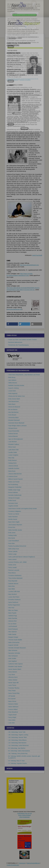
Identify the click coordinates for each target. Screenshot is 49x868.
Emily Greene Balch (14, 399)
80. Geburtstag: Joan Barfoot (17, 748)
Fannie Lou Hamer (14, 514)
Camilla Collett (13, 452)
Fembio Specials (11, 37)
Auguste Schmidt (13, 645)
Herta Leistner (12, 559)
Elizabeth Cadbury (14, 444)
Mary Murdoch (12, 594)
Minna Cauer (12, 447)
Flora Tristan (12, 691)
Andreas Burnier (13, 434)
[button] (12, 324)
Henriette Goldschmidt (15, 495)
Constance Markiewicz (15, 576)
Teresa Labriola (13, 551)
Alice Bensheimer (13, 412)
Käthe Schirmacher (14, 642)
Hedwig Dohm (12, 463)
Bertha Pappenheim (14, 605)
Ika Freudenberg (13, 485)
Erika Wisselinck (13, 712)
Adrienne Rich (12, 621)
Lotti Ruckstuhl (13, 626)
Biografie (9, 80)
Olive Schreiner (13, 650)
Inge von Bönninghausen (16, 439)
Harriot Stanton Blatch (15, 669)
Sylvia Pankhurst (13, 602)
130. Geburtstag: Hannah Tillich (18, 737)
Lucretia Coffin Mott (14, 592)
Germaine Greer (13, 503)
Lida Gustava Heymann (15, 525)
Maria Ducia (12, 471)
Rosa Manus (12, 573)
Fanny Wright (12, 717)
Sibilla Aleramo (13, 383)
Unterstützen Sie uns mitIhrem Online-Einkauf (25, 815)
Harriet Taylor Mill (13, 683)
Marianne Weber (13, 704)
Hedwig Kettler (13, 535)
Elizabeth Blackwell (14, 420)
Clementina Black (13, 418)
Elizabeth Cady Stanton (15, 667)
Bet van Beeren (13, 410)
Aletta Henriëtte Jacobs (15, 530)
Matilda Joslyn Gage (14, 490)
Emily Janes (12, 533)
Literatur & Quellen (25, 80)
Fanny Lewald (12, 567)
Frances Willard (13, 709)
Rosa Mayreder (13, 581)
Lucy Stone (12, 675)
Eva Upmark (12, 699)
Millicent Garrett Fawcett (15, 479)
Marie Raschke (13, 618)
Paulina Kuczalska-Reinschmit (17, 546)
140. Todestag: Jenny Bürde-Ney (18, 753)
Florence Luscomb (14, 570)
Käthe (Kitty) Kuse (14, 549)
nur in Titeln (29, 28)
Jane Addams (12, 380)
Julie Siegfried (12, 661)
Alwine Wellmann (13, 707)
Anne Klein (11, 543)
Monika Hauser (13, 519)
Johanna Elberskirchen (15, 474)
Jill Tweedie (12, 696)
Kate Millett (12, 589)
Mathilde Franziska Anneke (16, 385)
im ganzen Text (29, 27)
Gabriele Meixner (13, 584)
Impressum (22, 863)
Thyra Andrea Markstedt (15, 578)
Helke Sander (12, 634)
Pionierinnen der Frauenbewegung (27, 37)
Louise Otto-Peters (14, 597)
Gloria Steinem (13, 672)
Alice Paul (11, 608)
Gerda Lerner (12, 565)
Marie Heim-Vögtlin (14, 522)
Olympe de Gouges (14, 498)
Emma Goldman (13, 492)
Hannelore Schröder (14, 653)
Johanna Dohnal (13, 466)
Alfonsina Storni (13, 677)
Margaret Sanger (13, 637)
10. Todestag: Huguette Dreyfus (18, 763)
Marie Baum (12, 404)
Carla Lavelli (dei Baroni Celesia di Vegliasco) (22, 557)
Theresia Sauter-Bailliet (15, 640)
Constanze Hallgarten (15, 511)
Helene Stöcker (13, 680)
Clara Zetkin (12, 720)
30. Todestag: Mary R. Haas (16, 761)
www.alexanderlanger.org (14, 309)
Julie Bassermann (14, 401)
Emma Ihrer (12, 527)
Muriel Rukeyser (13, 629)
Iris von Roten (12, 624)
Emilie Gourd (12, 501)
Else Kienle (12, 538)
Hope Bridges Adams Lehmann (17, 426)
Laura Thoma (12, 685)
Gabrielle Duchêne (14, 468)
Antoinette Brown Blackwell (16, 423)
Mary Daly (11, 458)
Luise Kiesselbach (14, 541)
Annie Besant (12, 415)
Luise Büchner (13, 442)
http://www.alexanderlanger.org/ (29, 265)
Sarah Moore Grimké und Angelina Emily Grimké (23, 509)
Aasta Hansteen (13, 517)
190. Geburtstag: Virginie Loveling (18, 735)
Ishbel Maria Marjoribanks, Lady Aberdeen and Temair (24, 375)
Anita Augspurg (13, 393)
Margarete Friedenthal (15, 487)
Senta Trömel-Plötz (14, 693)
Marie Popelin (12, 613)
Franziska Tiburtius (14, 688)
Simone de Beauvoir (14, 407)
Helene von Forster (14, 482)
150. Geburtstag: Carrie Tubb (17, 732)
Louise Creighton (13, 455)
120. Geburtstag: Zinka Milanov (17, 740)
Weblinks (16, 80)
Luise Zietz (11, 723)
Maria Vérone (12, 701)
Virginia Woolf (12, 715)
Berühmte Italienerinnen (15, 342)
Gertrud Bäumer (13, 436)
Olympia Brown (13, 428)
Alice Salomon (13, 632)
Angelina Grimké (13, 506)
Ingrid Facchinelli (37, 255)
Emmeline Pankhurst (14, 600)
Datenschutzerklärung (33, 863)
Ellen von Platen (13, 610)
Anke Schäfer (12, 658)
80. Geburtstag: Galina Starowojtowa (19, 751)
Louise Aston (12, 391)
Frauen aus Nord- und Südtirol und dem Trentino (22, 340)
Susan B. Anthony (14, 388)
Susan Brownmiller (14, 431)
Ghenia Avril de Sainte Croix (17, 396)
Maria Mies (11, 586)
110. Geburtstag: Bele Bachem (17, 743)
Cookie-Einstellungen (13, 865)
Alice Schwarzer (13, 656)
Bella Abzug (12, 377)
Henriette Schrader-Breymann (17, 648)
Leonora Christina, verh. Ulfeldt (17, 562)
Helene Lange (12, 554)
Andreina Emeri (13, 476)
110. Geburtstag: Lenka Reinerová (18, 745)
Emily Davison (12, 460)
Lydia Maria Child (13, 450)
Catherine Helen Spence (16, 664)
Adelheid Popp (13, 616)
